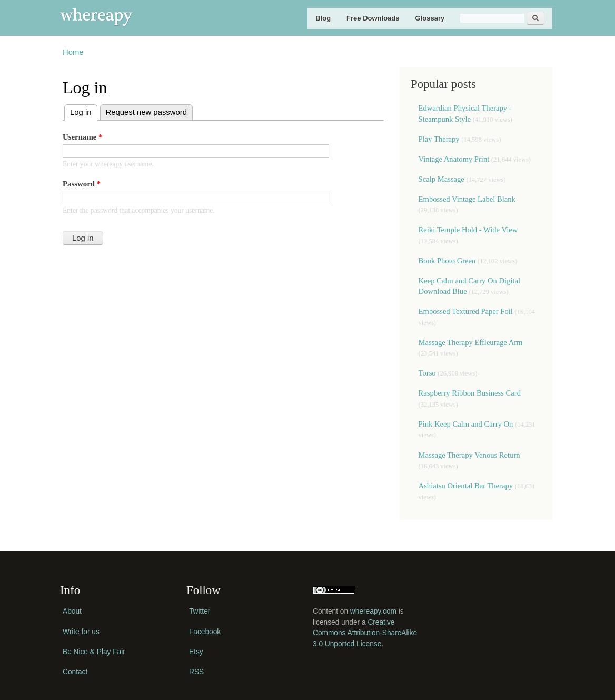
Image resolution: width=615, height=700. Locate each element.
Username (83, 137)
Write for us (81, 632)
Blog (323, 18)
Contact (75, 672)
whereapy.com (373, 611)
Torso (428, 373)
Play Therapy (440, 139)
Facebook (205, 632)
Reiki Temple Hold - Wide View (468, 230)
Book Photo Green (447, 261)
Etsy (196, 652)
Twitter (200, 611)
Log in (84, 111)
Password (82, 184)
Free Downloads (373, 18)
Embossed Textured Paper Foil (467, 311)
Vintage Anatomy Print (454, 159)
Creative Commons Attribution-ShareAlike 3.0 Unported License (365, 633)
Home (73, 52)
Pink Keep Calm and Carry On (466, 424)
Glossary (430, 18)
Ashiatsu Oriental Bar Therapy (466, 486)
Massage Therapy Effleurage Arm (471, 342)
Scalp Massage (442, 179)
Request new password (146, 112)
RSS (196, 672)
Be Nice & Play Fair (94, 652)
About (72, 611)
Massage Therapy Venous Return (469, 455)
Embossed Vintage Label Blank (467, 199)
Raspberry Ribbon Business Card (470, 393)
